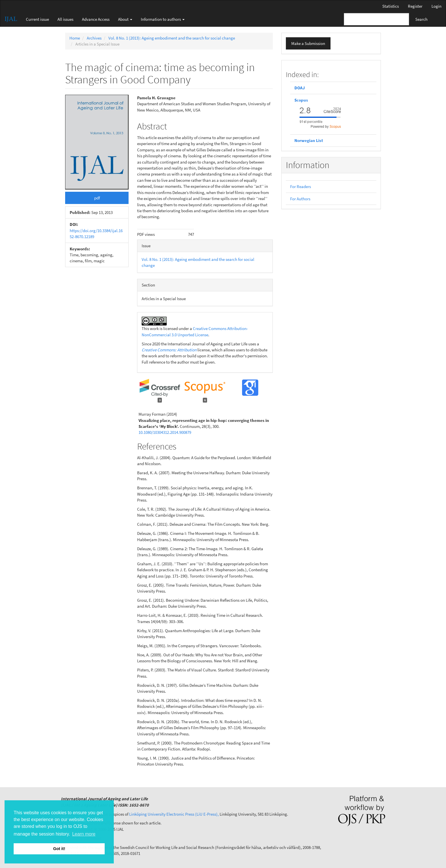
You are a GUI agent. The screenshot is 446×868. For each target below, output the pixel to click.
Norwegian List (309, 140)
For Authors (300, 199)
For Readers (301, 186)
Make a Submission (308, 43)
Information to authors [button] (163, 19)
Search (421, 19)
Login (436, 6)
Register (415, 6)
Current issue (37, 19)
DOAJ (300, 88)
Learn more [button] (84, 834)
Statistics (391, 6)
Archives (94, 38)
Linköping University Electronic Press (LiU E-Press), (174, 814)
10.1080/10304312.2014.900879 (165, 432)
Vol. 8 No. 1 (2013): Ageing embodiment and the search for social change (172, 38)
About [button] (125, 19)
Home (75, 38)
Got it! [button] (59, 849)
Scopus (302, 100)
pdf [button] (97, 198)
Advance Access (96, 19)
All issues (65, 19)
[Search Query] (376, 19)
